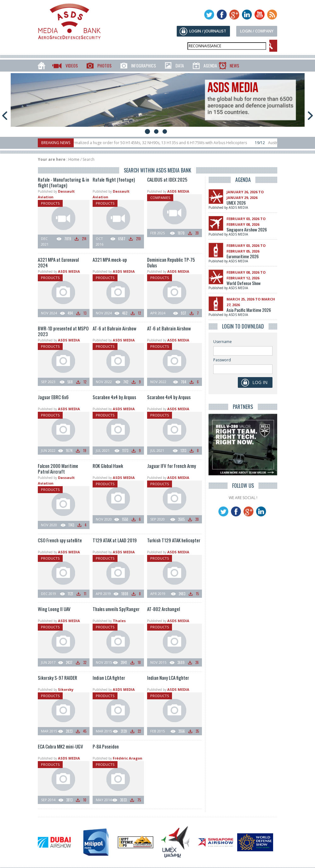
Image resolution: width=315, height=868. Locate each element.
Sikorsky (66, 689)
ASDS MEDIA (178, 191)
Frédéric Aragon (128, 758)
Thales (119, 621)
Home (74, 159)
